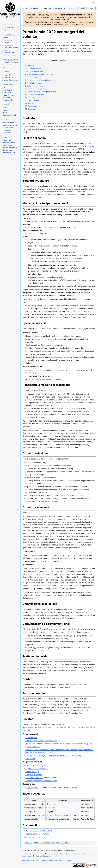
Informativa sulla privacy (31, 860)
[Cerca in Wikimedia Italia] (87, 8)
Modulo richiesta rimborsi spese (39, 830)
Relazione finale (32, 788)
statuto (91, 146)
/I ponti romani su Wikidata (36, 769)
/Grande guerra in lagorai (36, 765)
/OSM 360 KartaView (34, 778)
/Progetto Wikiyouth (34, 775)
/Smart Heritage (32, 772)
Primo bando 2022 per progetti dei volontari (52, 843)
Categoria (28, 843)
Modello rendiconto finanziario (38, 834)
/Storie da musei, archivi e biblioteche (41, 741)
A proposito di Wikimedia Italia (52, 860)
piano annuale (52, 149)
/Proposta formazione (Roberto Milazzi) (42, 781)
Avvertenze (68, 860)
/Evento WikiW (31, 738)
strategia (34, 149)
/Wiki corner (30, 759)
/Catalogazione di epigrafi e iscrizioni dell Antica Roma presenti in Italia (55, 755)
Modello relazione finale (35, 837)
